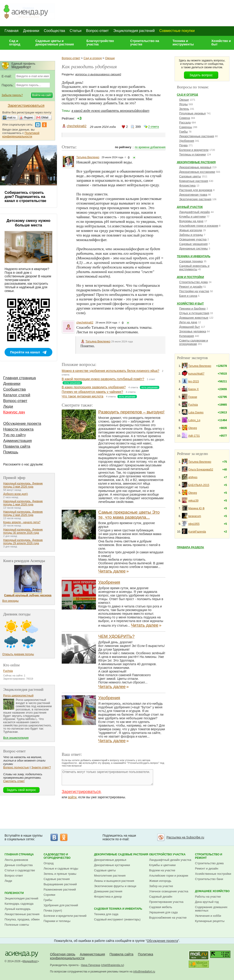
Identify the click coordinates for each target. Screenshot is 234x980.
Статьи (76, 31)
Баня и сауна (188, 296)
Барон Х (194, 389)
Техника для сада (106, 914)
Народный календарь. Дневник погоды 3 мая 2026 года (23, 485)
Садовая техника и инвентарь (118, 909)
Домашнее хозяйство (212, 891)
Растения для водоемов (196, 190)
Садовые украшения (193, 244)
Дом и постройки (190, 277)
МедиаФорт (30, 961)
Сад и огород (15, 43)
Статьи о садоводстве (20, 870)
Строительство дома (193, 282)
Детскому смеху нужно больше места (29, 223)
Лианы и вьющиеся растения (114, 881)
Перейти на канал (25, 352)
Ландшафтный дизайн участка (170, 860)
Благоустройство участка (100, 43)
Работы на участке (208, 897)
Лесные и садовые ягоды (61, 868)
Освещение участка (193, 239)
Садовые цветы (190, 176)
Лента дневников (16, 860)
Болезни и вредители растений (65, 916)
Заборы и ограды (191, 235)
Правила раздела (190, 547)
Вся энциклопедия (16, 738)
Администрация (17, 441)
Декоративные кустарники (197, 172)
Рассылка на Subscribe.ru (185, 837)
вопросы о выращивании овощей (98, 74)
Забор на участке (161, 886)
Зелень (184, 109)
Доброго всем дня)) (16, 494)
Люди (8, 406)
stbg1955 (194, 524)
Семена (185, 118)
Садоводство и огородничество (57, 856)
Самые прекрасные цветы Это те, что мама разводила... (129, 515)
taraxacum (195, 516)
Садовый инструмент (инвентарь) (117, 919)
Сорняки (49, 895)
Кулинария (187, 336)
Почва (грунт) (53, 910)
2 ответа (154, 127)
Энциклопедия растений (134, 31)
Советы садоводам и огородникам (194, 342)
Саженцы (186, 127)
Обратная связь (63, 954)
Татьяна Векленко (88, 157)
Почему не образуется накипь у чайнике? (92, 392)
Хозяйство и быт (221, 43)
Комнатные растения (194, 181)
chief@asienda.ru (112, 965)
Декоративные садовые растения (121, 854)
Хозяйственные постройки (213, 874)
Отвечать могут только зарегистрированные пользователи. (107, 777)
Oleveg (193, 428)
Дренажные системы (193, 248)
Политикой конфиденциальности (21, 135)
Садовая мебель (161, 907)
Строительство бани (209, 879)
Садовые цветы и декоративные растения (55, 43)
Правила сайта (17, 446)
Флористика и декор (108, 897)
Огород (49, 863)
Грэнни (193, 397)
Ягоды (183, 104)
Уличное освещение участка (169, 891)
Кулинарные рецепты (210, 921)
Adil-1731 (194, 436)
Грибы (183, 132)
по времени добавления (150, 147)
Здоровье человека (193, 331)
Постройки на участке (194, 291)
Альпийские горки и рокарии (199, 226)
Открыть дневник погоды (18, 654)
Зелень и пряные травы (60, 874)
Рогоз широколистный (18, 695)
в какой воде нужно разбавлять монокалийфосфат (110, 111)
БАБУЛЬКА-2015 (199, 485)
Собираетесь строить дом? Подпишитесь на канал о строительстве (25, 197)
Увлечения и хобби (208, 916)
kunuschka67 (196, 374)
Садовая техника (191, 261)
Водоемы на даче (191, 221)
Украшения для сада (164, 912)
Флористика (187, 185)
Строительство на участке (145, 43)
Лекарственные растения (197, 136)
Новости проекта (18, 429)
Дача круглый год (207, 902)
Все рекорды (10, 601)
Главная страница (20, 378)
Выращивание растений (60, 884)
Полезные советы (17, 925)
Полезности (14, 893)
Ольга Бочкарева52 (201, 470)
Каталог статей (17, 395)
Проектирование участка (166, 902)
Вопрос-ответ (97, 31)
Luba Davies (196, 412)
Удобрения (109, 582)
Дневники (31, 31)
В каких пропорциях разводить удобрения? (94, 387)
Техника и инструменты (183, 43)
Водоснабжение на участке (168, 918)
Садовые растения (57, 879)
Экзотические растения (195, 199)
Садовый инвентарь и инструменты (194, 268)
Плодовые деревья (192, 113)
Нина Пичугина (90, 965)
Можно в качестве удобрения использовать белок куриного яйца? (110, 371)
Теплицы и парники (193, 154)
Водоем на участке (162, 870)
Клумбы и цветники (192, 217)
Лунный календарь (18, 909)
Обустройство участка (167, 854)
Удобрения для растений (61, 905)
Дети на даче (188, 322)
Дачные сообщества (19, 865)
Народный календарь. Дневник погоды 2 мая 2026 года (23, 513)
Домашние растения (108, 891)
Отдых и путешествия (194, 313)
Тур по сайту (15, 435)
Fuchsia (193, 405)
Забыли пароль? (12, 95)
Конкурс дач (14, 412)
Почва (183, 145)
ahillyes (193, 477)
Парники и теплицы (57, 921)
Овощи (110, 58)
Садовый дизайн (161, 897)
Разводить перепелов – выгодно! (131, 412)
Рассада (185, 122)
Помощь (11, 452)
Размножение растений (60, 889)
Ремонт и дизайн (191, 287)
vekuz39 (193, 501)
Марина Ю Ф (196, 508)
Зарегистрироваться (81, 792)
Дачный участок (190, 207)
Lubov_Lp (194, 420)
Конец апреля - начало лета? (22, 522)
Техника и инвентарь (194, 256)
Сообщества (55, 31)
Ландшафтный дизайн (194, 212)
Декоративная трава (193, 195)
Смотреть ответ (14, 781)
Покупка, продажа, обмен (22, 919)
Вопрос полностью (16, 767)
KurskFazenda (197, 532)
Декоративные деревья (195, 167)
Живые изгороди (191, 230)
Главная (12, 31)
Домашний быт (190, 327)
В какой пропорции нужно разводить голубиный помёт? (103, 379)
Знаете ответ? (41, 767)
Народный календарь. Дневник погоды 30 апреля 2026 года (23, 531)
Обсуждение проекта (22, 424)
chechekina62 (77, 126)
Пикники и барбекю (192, 309)
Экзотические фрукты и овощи (115, 886)
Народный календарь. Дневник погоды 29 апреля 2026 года (23, 542)
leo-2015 (194, 381)
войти (72, 797)
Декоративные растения (196, 162)
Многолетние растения (110, 876)
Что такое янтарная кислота (82, 396)
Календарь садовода (19, 904)
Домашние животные (194, 318)
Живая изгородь (160, 881)
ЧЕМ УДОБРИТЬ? (116, 636)
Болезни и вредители (194, 150)
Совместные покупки (177, 31)
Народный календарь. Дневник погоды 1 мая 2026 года (23, 503)
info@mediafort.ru (144, 972)
